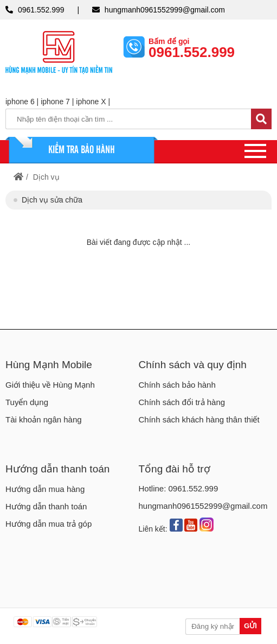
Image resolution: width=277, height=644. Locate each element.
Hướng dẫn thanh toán (57, 469)
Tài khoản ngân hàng (44, 419)
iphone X (91, 102)
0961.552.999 (41, 10)
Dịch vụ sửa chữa (52, 200)
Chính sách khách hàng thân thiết (199, 419)
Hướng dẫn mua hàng (45, 489)
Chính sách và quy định (193, 365)
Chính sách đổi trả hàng (182, 402)
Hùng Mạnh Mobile (49, 365)
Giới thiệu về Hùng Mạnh (50, 385)
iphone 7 (55, 102)
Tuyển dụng (27, 402)
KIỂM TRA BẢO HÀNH (82, 149)
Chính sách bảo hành (177, 385)
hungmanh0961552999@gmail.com (165, 10)
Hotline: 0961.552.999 (179, 488)
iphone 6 (20, 102)
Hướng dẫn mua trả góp (49, 524)
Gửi (250, 626)
